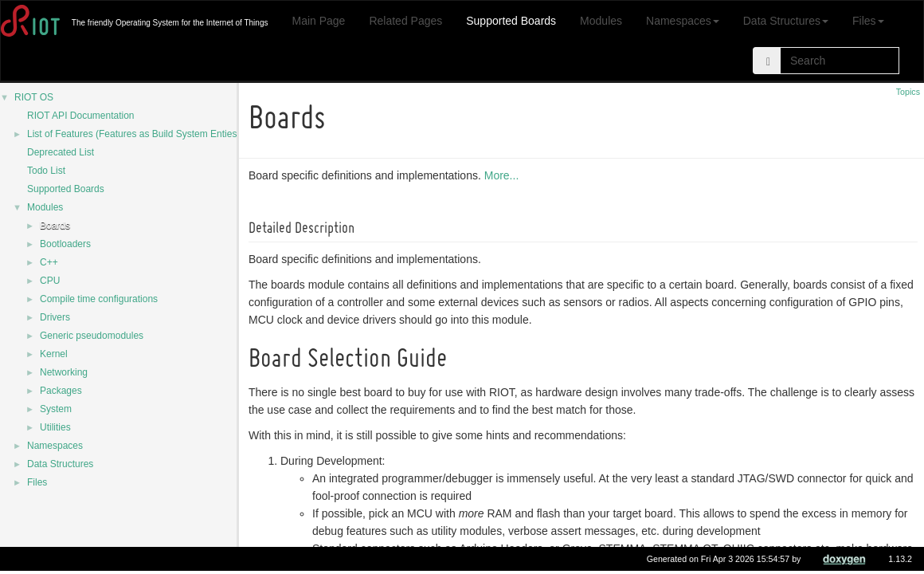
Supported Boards (511, 21)
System (56, 409)
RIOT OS (34, 97)
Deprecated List (61, 152)
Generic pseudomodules (92, 336)
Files (868, 21)
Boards (55, 226)
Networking (64, 372)
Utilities (55, 427)
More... (504, 175)
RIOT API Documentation (81, 116)
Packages (61, 391)
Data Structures (786, 21)
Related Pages (405, 21)
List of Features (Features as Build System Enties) (133, 134)
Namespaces (683, 21)
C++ (49, 262)
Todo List (46, 171)
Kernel (54, 354)
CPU (50, 281)
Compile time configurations (99, 299)
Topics (908, 92)
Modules (601, 21)
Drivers (55, 317)
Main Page (318, 21)
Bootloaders (65, 244)
